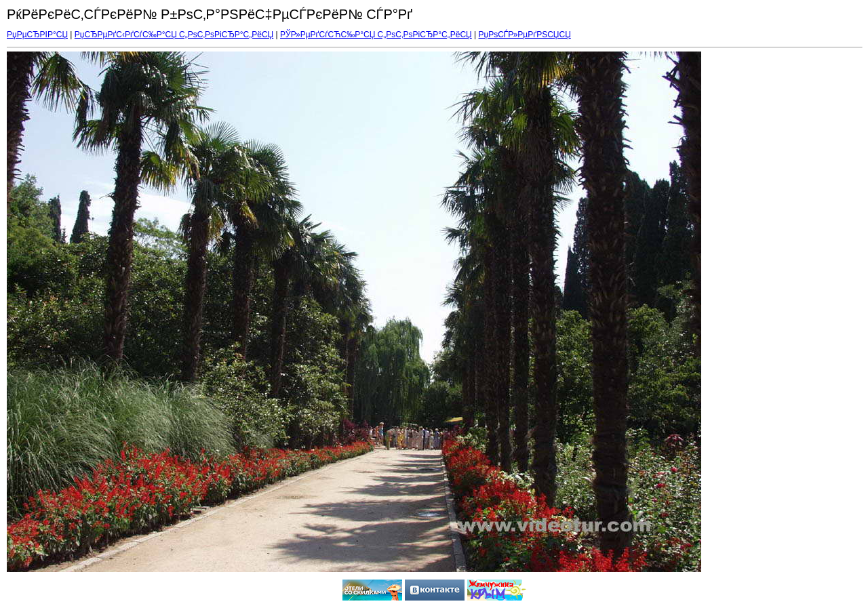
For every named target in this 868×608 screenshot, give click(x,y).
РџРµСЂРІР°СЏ (37, 35)
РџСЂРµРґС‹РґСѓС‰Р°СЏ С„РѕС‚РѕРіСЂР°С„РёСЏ (174, 35)
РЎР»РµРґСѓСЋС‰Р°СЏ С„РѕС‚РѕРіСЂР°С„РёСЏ (376, 35)
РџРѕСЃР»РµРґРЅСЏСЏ (525, 35)
